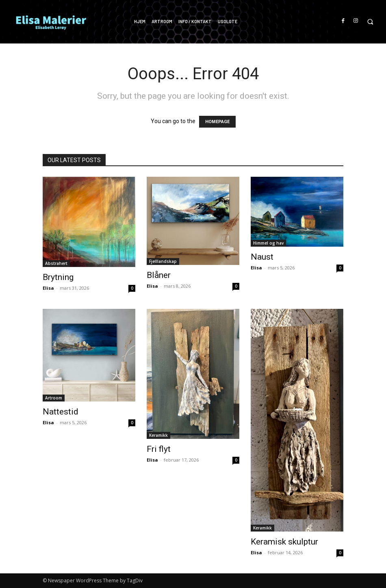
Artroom (54, 398)
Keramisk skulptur (284, 542)
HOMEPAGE (217, 122)
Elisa (48, 288)
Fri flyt (159, 449)
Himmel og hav (268, 243)
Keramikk (158, 435)
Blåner (159, 275)
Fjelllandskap (163, 261)
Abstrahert (56, 263)
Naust (262, 257)
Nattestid (61, 412)
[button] (370, 22)
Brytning (58, 277)
